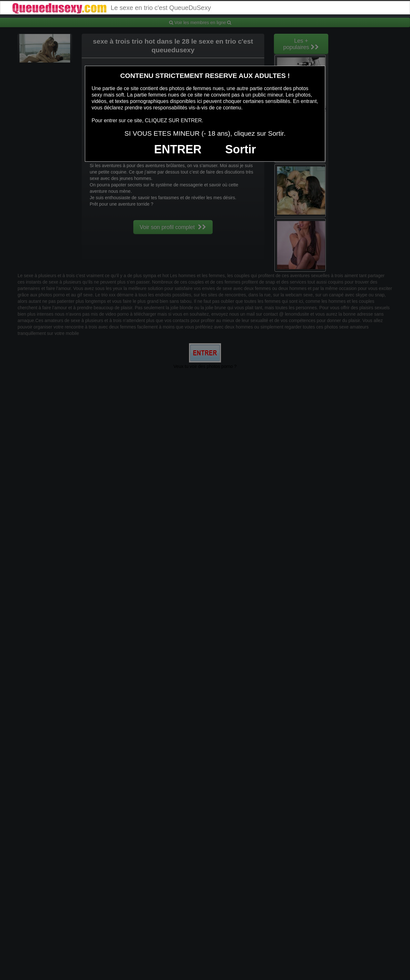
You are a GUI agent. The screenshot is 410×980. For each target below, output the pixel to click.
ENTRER (178, 149)
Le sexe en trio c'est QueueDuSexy (111, 8)
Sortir (241, 149)
